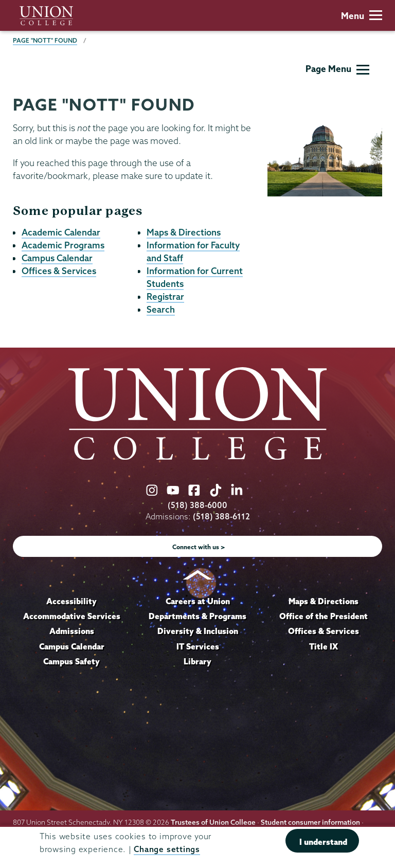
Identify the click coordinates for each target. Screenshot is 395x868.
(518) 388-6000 (197, 505)
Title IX (324, 646)
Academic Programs (63, 245)
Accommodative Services (72, 616)
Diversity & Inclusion (198, 631)
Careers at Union (198, 601)
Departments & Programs (197, 616)
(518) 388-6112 (221, 517)
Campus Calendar (57, 258)
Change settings (167, 849)
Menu (362, 16)
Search (161, 309)
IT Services (198, 646)
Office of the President (324, 616)
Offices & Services (59, 271)
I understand (323, 842)
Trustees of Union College (213, 822)
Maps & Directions (184, 232)
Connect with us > (199, 547)
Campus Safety (71, 661)
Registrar (165, 296)
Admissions (72, 631)
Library (197, 661)
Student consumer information (310, 822)
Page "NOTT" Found (45, 40)
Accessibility (71, 601)
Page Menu (337, 69)
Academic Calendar (61, 232)
